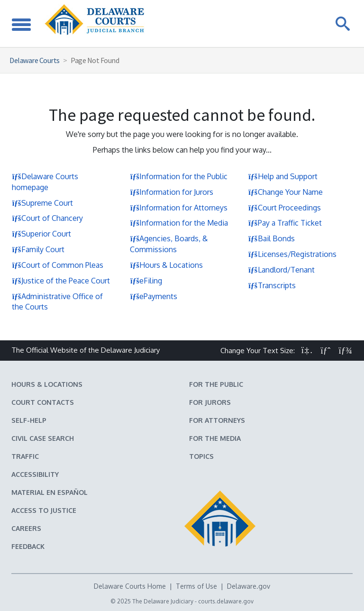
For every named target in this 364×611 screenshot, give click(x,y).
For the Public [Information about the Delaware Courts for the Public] (216, 384)
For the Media (215, 438)
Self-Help (29, 420)
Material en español (50, 492)
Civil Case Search (43, 438)
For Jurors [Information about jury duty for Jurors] (210, 402)
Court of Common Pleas (58, 265)
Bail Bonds (272, 238)
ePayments (154, 296)
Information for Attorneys (179, 208)
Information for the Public (179, 176)
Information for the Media (179, 223)
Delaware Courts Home (130, 586)
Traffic (25, 456)
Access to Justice (44, 510)
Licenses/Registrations (292, 254)
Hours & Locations (166, 265)
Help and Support (283, 176)
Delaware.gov (249, 586)
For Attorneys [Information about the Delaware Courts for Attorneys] (217, 420)
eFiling (146, 281)
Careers (26, 528)
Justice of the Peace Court (61, 281)
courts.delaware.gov (226, 601)
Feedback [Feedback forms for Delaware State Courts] (28, 546)
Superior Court (41, 234)
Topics (201, 456)
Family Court (38, 249)
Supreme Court (42, 203)
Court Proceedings (285, 208)
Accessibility (35, 474)
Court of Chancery (47, 218)
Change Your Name (286, 192)
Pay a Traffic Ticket (285, 223)
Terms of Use (196, 586)
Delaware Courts (35, 60)
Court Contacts (43, 402)
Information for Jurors (172, 192)
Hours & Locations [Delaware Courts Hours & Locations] (47, 384)
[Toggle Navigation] (21, 23)
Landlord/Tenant (282, 270)
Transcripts (272, 285)
